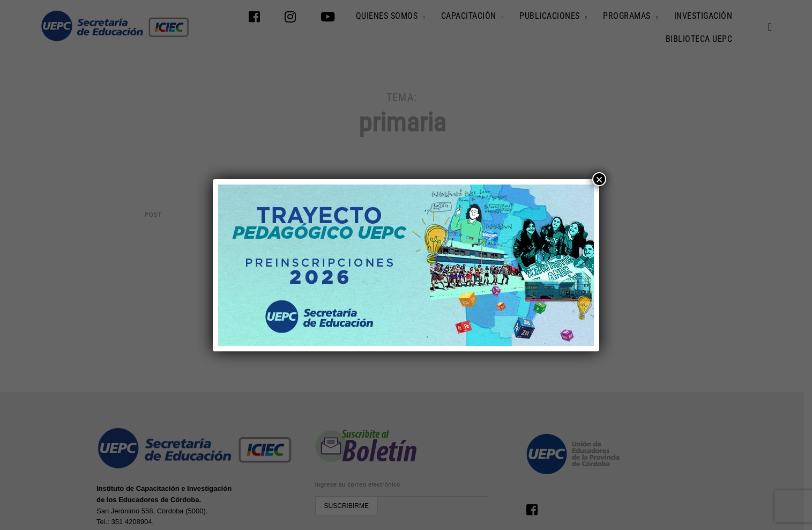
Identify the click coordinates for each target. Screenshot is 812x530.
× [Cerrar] (599, 179)
